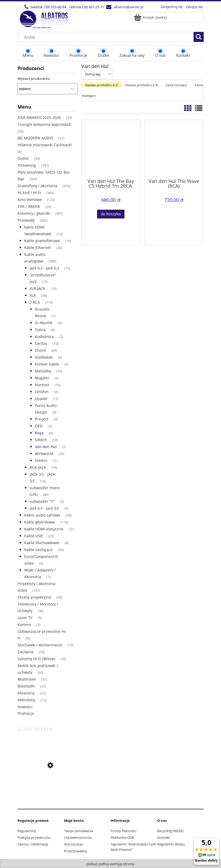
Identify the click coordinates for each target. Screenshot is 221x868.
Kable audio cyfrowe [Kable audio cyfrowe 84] (42, 515)
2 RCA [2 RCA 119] (35, 302)
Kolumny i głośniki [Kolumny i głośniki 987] (34, 213)
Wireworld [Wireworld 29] (44, 454)
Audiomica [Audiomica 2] (44, 336)
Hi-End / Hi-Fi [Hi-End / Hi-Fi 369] (29, 193)
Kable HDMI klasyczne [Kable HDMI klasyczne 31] (44, 529)
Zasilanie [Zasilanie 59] (26, 652)
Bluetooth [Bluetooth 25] (26, 686)
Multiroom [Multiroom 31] (27, 679)
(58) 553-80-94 (55, 7)
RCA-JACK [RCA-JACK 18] (38, 467)
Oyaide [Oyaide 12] (41, 399)
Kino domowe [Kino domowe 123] (30, 199)
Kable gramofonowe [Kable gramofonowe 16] (42, 241)
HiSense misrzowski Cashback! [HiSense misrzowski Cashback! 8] (45, 145)
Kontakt (164, 837)
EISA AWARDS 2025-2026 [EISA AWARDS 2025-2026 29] (39, 117)
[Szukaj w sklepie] (107, 37)
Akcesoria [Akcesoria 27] (26, 693)
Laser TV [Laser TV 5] (25, 618)
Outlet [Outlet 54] (23, 158)
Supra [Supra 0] (40, 330)
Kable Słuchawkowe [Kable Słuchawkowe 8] (42, 543)
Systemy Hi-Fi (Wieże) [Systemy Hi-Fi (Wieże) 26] (36, 659)
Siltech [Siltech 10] (41, 440)
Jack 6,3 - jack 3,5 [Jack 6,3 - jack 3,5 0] (44, 508)
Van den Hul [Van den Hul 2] (46, 447)
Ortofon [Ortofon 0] (42, 392)
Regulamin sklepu (171, 844)
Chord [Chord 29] (40, 350)
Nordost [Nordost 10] (42, 385)
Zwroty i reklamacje (33, 844)
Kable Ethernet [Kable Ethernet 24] (37, 248)
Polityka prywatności (34, 837)
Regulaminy (27, 831)
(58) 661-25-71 (93, 7)
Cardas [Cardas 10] (41, 343)
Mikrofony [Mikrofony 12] (26, 700)
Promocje (26, 713)
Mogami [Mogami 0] (42, 378)
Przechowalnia (76, 851)
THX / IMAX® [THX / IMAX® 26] (29, 206)
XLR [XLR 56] (33, 295)
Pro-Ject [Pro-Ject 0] (42, 419)
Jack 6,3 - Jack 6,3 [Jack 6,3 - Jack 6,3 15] (44, 268)
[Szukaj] (199, 37)
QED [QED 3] (39, 426)
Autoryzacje (73, 844)
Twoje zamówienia (79, 831)
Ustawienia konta (78, 837)
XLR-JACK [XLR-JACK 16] (37, 288)
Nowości (25, 707)
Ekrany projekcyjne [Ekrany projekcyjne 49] (34, 597)
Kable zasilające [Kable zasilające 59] (38, 550)
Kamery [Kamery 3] (24, 624)
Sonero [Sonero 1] (41, 460)
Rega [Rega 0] (39, 433)
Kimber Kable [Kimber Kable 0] (47, 364)
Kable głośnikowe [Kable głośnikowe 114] (40, 522)
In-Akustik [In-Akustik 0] (44, 323)
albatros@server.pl (128, 7)
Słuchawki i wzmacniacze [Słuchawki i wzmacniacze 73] (40, 645)
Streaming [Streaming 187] (27, 165)
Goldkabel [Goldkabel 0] (44, 357)
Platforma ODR (122, 837)
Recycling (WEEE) (170, 831)
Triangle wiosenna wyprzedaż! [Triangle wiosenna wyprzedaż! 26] (45, 124)
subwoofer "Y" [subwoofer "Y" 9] (42, 501)
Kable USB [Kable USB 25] (33, 536)
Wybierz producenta (34, 79)
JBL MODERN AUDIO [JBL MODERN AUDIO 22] (35, 138)
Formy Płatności (123, 831)
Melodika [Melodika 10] (43, 371)
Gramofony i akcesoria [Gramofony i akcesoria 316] (37, 186)
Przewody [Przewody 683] (26, 220)
